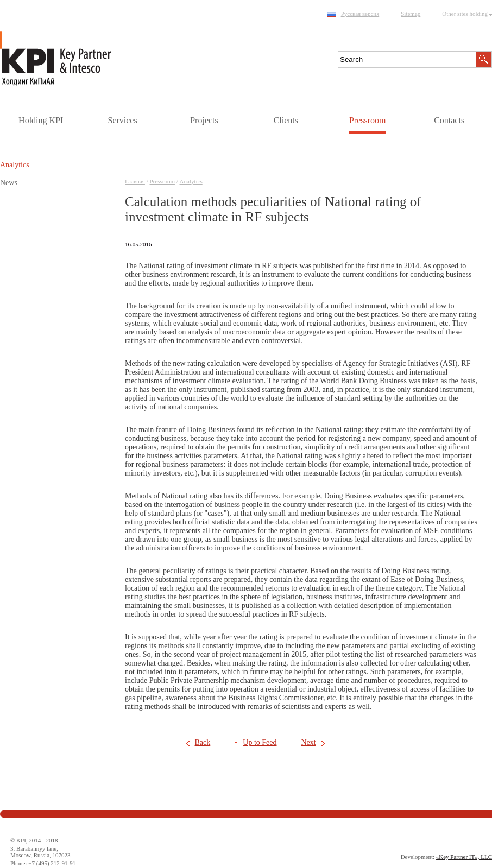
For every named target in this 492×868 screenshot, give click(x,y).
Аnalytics (191, 181)
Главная (135, 181)
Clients (286, 120)
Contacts (449, 120)
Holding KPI (41, 120)
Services (122, 120)
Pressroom (368, 120)
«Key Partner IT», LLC (464, 857)
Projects (204, 120)
